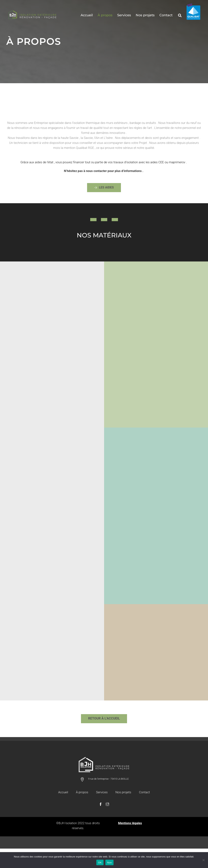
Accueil (87, 16)
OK (100, 863)
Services (124, 16)
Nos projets (145, 16)
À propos (105, 16)
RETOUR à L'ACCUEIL (104, 737)
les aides (104, 192)
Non (110, 863)
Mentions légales (130, 842)
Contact (166, 16)
